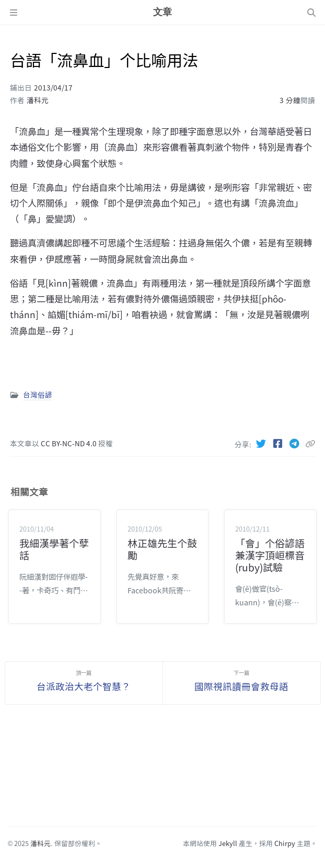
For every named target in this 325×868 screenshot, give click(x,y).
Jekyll (228, 843)
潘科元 (38, 100)
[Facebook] (279, 443)
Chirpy (285, 843)
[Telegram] (296, 443)
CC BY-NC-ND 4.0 (69, 443)
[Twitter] (262, 443)
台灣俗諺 (38, 394)
